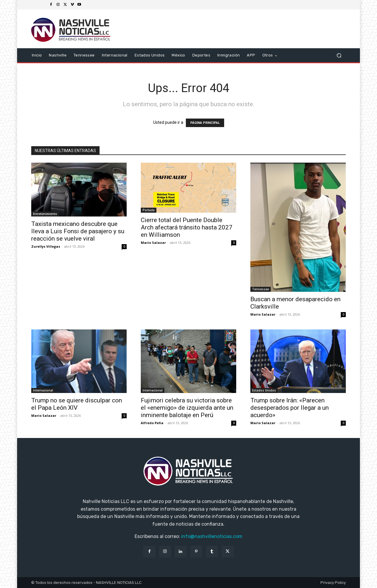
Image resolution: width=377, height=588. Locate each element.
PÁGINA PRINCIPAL (205, 123)
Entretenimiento (45, 214)
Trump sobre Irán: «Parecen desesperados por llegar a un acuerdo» (290, 408)
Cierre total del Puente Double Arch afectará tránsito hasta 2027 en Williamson (187, 227)
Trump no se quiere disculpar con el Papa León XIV (77, 404)
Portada (149, 210)
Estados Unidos (264, 390)
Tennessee (261, 289)
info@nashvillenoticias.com (212, 536)
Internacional (43, 390)
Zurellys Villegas (46, 246)
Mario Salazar (153, 243)
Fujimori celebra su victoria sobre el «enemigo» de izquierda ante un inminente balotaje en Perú (187, 408)
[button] (339, 55)
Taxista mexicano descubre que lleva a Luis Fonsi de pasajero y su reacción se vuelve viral (78, 231)
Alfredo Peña (152, 423)
